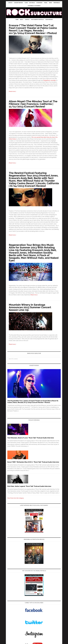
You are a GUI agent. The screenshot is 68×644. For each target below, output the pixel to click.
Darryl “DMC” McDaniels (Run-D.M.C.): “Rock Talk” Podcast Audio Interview (33, 462)
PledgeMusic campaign (49, 80)
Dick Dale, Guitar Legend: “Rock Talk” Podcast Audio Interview (29, 486)
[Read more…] (12, 91)
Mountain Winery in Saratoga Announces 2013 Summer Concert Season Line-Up (30, 307)
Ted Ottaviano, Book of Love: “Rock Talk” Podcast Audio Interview (31, 438)
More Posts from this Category (16, 498)
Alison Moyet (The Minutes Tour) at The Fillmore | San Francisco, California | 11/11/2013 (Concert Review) (33, 104)
